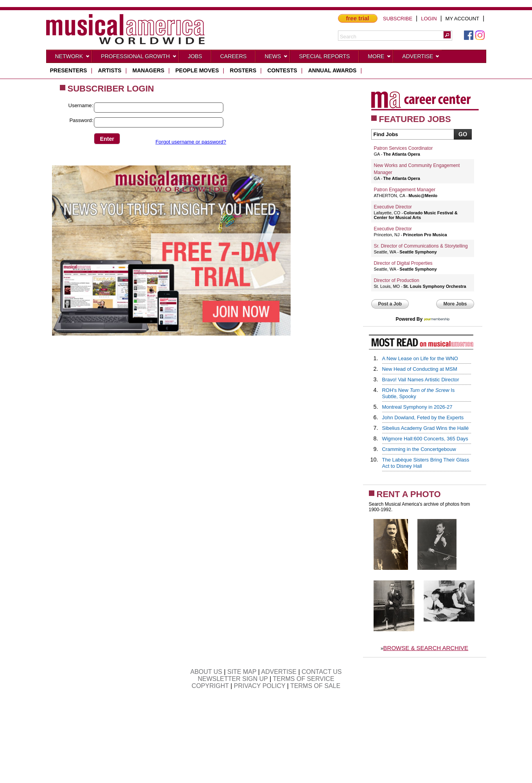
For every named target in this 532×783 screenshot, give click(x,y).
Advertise (421, 58)
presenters (69, 70)
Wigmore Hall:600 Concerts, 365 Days (425, 439)
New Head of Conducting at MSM (420, 369)
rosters (243, 70)
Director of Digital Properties (403, 263)
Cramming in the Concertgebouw (419, 449)
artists (110, 70)
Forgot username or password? (191, 142)
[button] (447, 35)
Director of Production (397, 280)
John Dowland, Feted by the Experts (423, 418)
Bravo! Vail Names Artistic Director (421, 380)
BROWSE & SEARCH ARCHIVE (426, 648)
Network (73, 58)
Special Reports (324, 56)
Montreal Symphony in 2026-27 (417, 407)
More (379, 58)
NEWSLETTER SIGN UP (233, 679)
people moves (197, 70)
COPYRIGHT (210, 686)
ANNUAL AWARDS (332, 70)
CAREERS (234, 56)
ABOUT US (206, 672)
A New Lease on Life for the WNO (420, 358)
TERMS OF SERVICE (304, 679)
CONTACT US (322, 672)
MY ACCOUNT (462, 19)
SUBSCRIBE (398, 19)
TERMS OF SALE (315, 686)
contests (282, 70)
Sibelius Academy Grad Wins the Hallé (426, 428)
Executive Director (393, 207)
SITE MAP (242, 672)
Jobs (195, 56)
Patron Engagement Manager (405, 190)
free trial (358, 18)
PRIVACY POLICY (260, 686)
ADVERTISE (279, 672)
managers (149, 70)
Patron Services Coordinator (403, 148)
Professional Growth (139, 58)
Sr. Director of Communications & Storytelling (421, 246)
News (276, 58)
